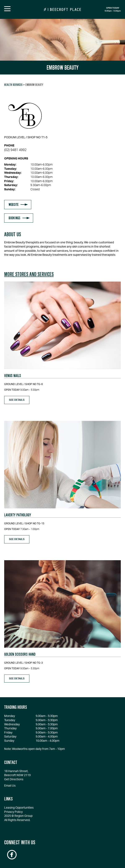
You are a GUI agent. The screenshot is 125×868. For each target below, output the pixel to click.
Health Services (13, 85)
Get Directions (14, 779)
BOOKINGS (14, 218)
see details (17, 400)
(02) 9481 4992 (15, 150)
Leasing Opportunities (19, 808)
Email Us (10, 786)
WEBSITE (14, 205)
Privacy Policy (13, 812)
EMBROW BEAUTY (34, 85)
